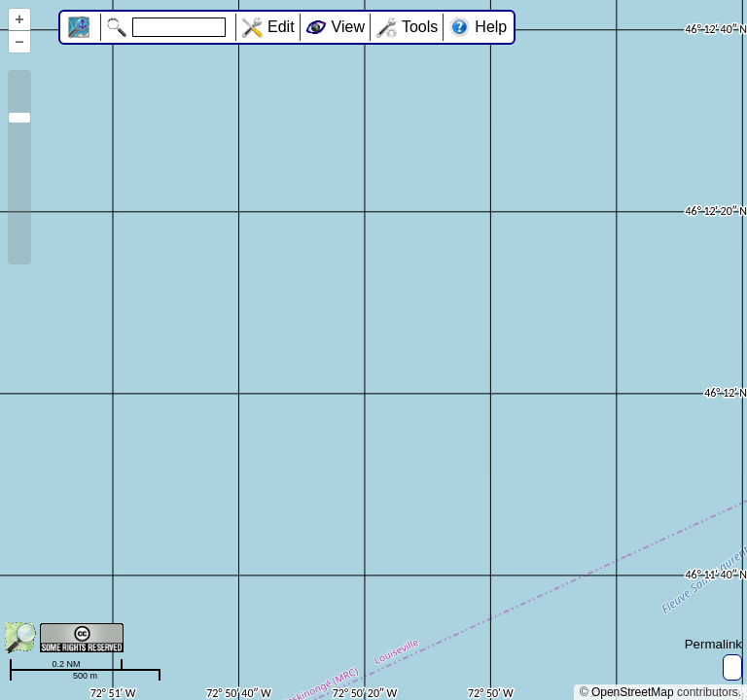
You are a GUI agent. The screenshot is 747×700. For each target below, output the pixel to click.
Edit (281, 27)
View (348, 27)
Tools (420, 27)
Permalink (713, 644)
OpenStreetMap (633, 692)
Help (491, 27)
